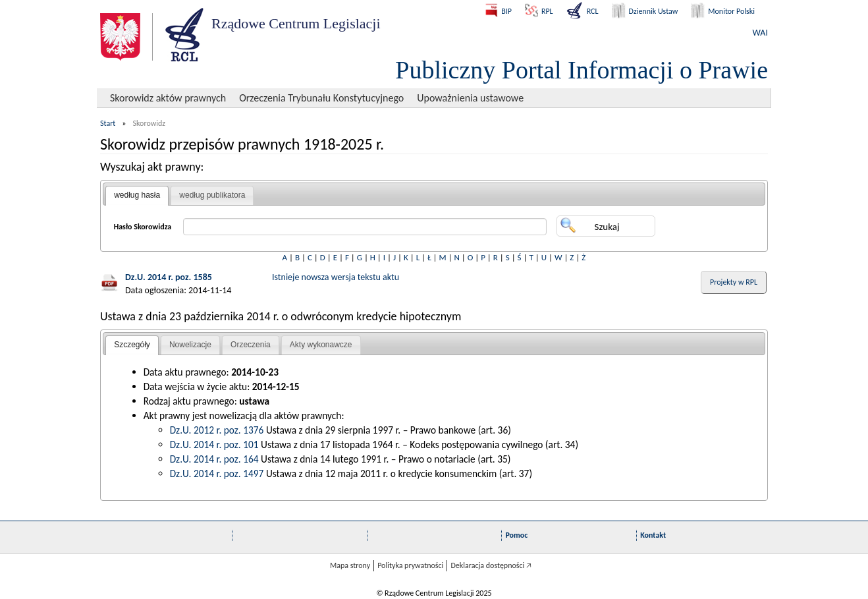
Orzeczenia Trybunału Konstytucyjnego (321, 98)
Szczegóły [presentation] (132, 345)
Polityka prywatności (410, 565)
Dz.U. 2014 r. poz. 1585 (169, 277)
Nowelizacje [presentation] (190, 345)
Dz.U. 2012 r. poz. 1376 (217, 430)
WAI (760, 33)
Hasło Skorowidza (143, 227)
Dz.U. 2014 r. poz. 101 (214, 444)
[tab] (137, 196)
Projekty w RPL (734, 282)
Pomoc (516, 535)
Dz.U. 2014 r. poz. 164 (214, 459)
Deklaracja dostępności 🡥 (491, 565)
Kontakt (653, 535)
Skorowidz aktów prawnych (168, 98)
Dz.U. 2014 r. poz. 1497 (217, 473)
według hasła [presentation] (137, 195)
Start (108, 123)
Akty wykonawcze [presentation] (321, 345)
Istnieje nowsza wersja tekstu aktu (336, 277)
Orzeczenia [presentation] (251, 345)
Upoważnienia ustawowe (470, 98)
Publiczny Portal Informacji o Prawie (582, 70)
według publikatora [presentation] (212, 195)
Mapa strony (350, 565)
